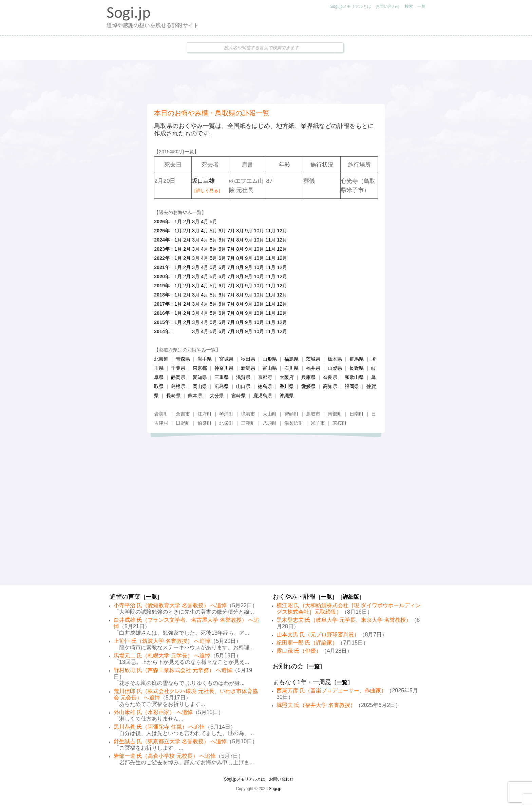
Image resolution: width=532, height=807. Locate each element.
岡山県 (200, 386)
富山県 (270, 368)
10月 (259, 231)
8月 (240, 231)
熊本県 (195, 396)
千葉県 (178, 368)
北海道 (161, 359)
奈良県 (330, 377)
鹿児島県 (263, 396)
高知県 (330, 386)
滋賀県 (243, 377)
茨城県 (313, 359)
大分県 (217, 396)
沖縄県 (287, 396)
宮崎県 (239, 396)
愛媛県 (308, 386)
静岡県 (178, 377)
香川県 (287, 386)
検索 (409, 6)
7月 (231, 231)
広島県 (222, 386)
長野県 (357, 368)
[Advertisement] (266, 82)
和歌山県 (354, 377)
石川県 (291, 368)
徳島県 (265, 386)
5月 (213, 222)
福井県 (313, 368)
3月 (196, 222)
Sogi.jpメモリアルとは (351, 6)
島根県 (178, 386)
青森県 (183, 359)
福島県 (291, 359)
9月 (249, 231)
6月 (222, 231)
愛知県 (200, 377)
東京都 (200, 368)
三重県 (222, 377)
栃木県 (335, 359)
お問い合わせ (388, 6)
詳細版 (351, 597)
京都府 (265, 377)
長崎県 (173, 396)
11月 (270, 231)
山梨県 (335, 368)
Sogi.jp (275, 789)
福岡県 (352, 386)
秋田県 (248, 359)
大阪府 (287, 377)
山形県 (270, 359)
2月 (187, 222)
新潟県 (248, 368)
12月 (282, 231)
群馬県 (357, 359)
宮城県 (226, 359)
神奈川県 (224, 368)
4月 (205, 222)
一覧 (421, 6)
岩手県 (205, 359)
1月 (178, 222)
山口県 (243, 386)
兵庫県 (308, 377)
